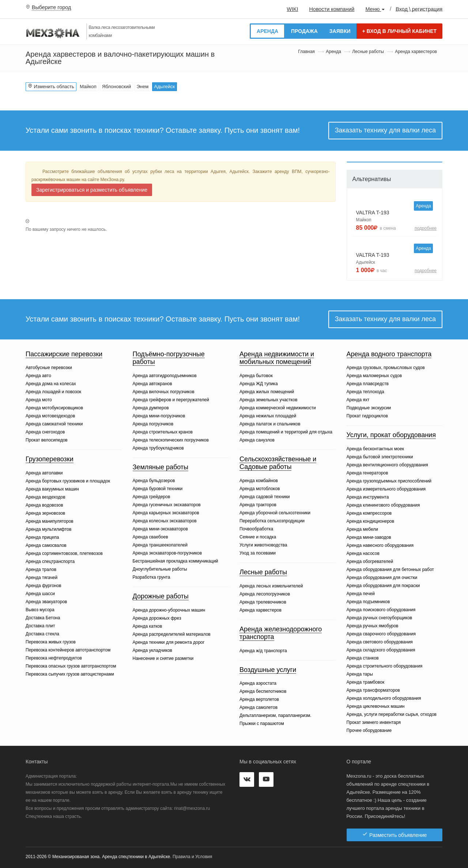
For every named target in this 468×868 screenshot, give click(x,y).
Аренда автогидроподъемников (165, 376)
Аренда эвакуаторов (46, 602)
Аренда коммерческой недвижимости (278, 408)
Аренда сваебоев (150, 537)
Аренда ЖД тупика (259, 384)
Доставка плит (40, 626)
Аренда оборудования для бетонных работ (390, 570)
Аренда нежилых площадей (268, 416)
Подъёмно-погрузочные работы (169, 358)
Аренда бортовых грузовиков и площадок (68, 481)
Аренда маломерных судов (374, 376)
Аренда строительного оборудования (385, 666)
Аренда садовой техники (265, 497)
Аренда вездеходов (46, 497)
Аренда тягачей (41, 578)
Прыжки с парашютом (262, 724)
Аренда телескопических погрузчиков (171, 440)
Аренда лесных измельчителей (271, 586)
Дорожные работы (161, 596)
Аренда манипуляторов (50, 521)
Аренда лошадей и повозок (53, 392)
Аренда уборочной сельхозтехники (275, 513)
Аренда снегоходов (45, 432)
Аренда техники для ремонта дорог (169, 642)
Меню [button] (375, 9)
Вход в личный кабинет (399, 31)
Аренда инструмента (368, 497)
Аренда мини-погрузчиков (159, 416)
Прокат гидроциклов (367, 416)
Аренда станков (363, 658)
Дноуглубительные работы (160, 569)
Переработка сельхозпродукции (272, 521)
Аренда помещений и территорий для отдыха (286, 432)
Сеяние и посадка (258, 537)
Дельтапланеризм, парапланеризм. (275, 715)
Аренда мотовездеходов (50, 416)
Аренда (267, 31)
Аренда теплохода (365, 392)
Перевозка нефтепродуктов (54, 658)
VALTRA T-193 (373, 213)
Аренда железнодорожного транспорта (281, 633)
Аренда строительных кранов (163, 432)
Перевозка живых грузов (51, 642)
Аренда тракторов (258, 505)
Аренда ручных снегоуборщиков (380, 618)
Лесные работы (368, 52)
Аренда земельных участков (268, 400)
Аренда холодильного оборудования (384, 698)
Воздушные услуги (268, 670)
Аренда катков (148, 626)
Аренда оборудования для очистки (382, 578)
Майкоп (88, 87)
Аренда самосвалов (46, 545)
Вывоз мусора (40, 610)
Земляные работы (161, 467)
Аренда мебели (363, 529)
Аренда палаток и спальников (270, 424)
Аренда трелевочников (263, 602)
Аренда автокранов (152, 384)
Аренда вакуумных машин (52, 489)
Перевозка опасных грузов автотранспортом (71, 666)
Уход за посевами (258, 553)
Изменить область (51, 86)
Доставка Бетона (43, 618)
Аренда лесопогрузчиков (265, 594)
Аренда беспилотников (263, 691)
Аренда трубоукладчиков (158, 448)
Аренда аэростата (258, 683)
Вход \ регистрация (419, 9)
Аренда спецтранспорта (50, 561)
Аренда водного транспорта (389, 354)
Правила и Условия (192, 857)
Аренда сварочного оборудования (381, 634)
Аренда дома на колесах (51, 384)
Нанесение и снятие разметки (163, 658)
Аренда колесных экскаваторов (165, 521)
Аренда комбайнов (259, 481)
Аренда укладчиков (152, 650)
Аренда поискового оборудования (381, 610)
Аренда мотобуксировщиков (54, 408)
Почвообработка (256, 529)
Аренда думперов (151, 408)
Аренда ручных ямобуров (373, 626)
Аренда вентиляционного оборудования (387, 465)
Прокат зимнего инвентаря (374, 722)
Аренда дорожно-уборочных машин (169, 610)
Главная (306, 52)
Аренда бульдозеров (154, 481)
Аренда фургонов (44, 586)
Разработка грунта (152, 577)
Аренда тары (360, 674)
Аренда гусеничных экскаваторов (167, 505)
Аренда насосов (363, 553)
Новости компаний (332, 9)
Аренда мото (39, 400)
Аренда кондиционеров (371, 521)
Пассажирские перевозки (64, 354)
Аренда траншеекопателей (160, 545)
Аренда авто (38, 376)
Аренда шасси (40, 594)
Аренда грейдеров (152, 497)
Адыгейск (165, 87)
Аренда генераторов (367, 473)
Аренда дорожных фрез (157, 618)
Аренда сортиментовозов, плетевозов (64, 553)
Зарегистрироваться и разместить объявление (92, 190)
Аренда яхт (358, 400)
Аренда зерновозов (45, 513)
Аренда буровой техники (158, 489)
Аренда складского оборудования (381, 650)
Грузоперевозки (50, 459)
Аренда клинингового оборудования (383, 505)
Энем (143, 87)
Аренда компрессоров (369, 513)
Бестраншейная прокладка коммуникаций (175, 561)
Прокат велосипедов (47, 440)
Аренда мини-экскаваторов (160, 529)
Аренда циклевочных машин (376, 706)
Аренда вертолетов (259, 699)
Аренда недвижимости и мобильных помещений (277, 358)
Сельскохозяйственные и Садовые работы (278, 463)
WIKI (292, 9)
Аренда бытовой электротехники (380, 457)
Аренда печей (361, 594)
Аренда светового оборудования (380, 642)
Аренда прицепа (42, 537)
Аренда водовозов (44, 505)
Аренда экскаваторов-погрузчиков (167, 553)
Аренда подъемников (368, 602)
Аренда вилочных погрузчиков (164, 392)
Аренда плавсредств (368, 384)
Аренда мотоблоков (260, 489)
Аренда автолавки (44, 473)
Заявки (340, 31)
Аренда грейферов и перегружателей (171, 400)
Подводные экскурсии (369, 408)
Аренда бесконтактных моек (375, 449)
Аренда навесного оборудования (380, 545)
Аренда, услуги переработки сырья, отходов (392, 714)
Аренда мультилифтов (48, 529)
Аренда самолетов (258, 707)
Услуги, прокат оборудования (391, 435)
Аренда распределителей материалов (172, 634)
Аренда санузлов (257, 440)
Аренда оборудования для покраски (383, 586)
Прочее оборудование (369, 730)
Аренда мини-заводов (369, 537)
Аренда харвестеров (261, 610)
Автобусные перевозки (49, 368)
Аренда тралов (41, 570)
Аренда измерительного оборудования (386, 489)
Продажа (304, 31)
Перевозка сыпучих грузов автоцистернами (70, 674)
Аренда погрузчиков (153, 424)
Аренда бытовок (256, 376)
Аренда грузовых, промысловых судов (386, 368)
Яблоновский (116, 87)
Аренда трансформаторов (373, 690)
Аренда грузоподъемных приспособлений (389, 481)
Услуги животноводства (263, 545)
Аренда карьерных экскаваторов (166, 513)
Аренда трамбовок (366, 682)
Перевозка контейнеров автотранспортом (68, 650)
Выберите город (52, 7)
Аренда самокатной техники (54, 424)
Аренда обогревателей (370, 561)
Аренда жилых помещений (267, 392)
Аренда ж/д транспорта (263, 651)
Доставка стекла (42, 634)
